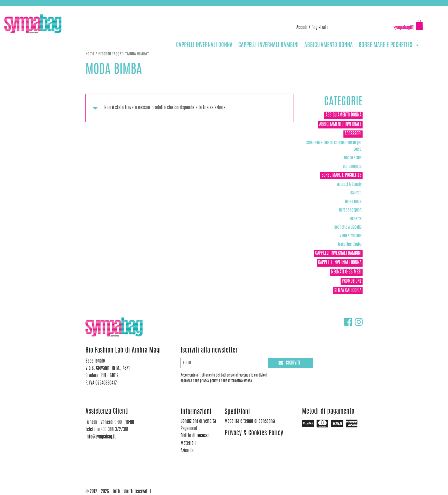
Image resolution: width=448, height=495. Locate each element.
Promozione (352, 281)
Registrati (320, 28)
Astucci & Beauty (349, 185)
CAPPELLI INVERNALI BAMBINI (268, 45)
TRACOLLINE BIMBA (350, 245)
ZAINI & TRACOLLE (351, 236)
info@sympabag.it (80, 9)
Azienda (187, 451)
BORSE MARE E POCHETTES (389, 45)
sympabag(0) (404, 28)
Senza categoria (348, 291)
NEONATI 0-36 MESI (346, 272)
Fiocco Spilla (353, 158)
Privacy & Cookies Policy (254, 433)
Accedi (302, 28)
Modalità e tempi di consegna (250, 421)
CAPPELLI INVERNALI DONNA (204, 45)
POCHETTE (355, 219)
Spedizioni (237, 412)
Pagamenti (190, 429)
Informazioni (196, 412)
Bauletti (356, 193)
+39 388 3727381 (28, 9)
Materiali (188, 443)
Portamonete (352, 167)
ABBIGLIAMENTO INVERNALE (340, 124)
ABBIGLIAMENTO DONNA (329, 45)
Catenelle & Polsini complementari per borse (334, 146)
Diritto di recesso (195, 436)
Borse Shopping (350, 210)
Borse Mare (353, 202)
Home (90, 54)
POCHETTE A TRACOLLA (348, 227)
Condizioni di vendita (198, 421)
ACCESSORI (353, 134)
